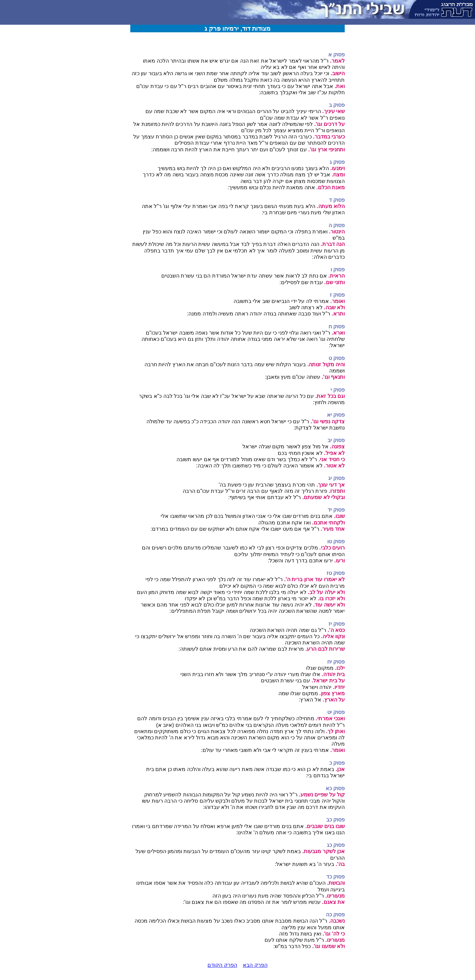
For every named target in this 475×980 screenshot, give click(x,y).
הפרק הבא (255, 965)
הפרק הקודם (222, 965)
